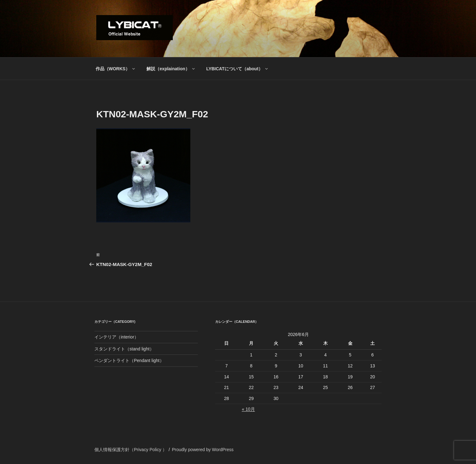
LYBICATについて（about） (238, 69)
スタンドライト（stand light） (124, 349)
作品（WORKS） (116, 69)
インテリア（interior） (116, 337)
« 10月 (248, 409)
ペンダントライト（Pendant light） (129, 360)
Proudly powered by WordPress (203, 450)
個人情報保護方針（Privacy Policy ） (131, 450)
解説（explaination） (171, 69)
